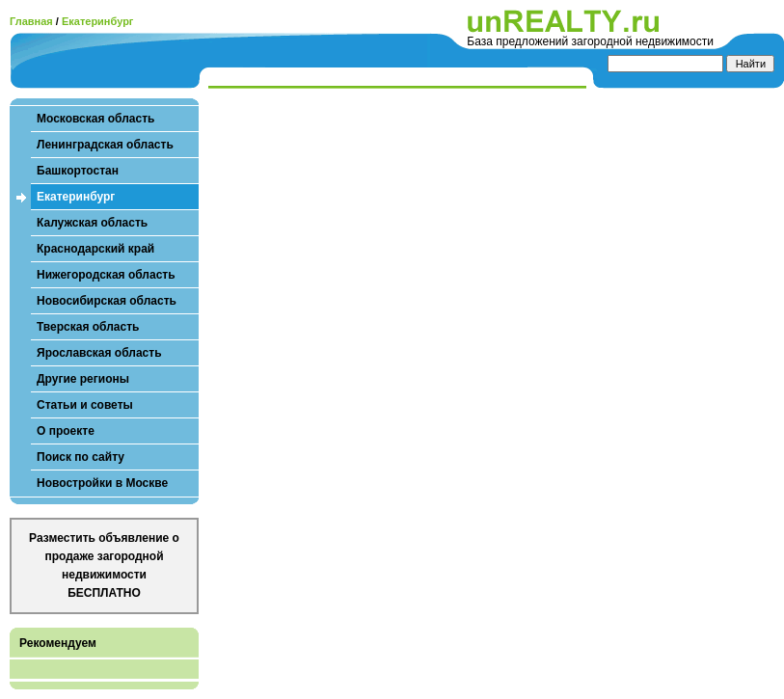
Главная (31, 21)
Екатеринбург (98, 21)
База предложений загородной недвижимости (590, 41)
